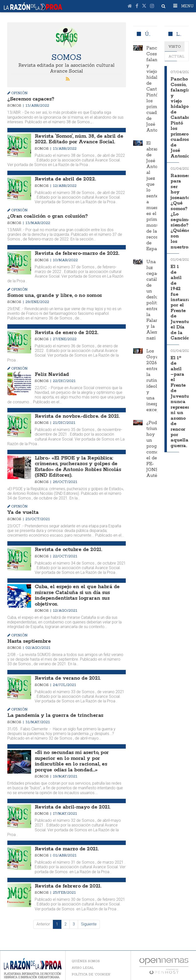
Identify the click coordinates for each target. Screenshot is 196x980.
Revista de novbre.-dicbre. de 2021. (76, 414)
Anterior (43, 917)
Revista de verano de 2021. (66, 673)
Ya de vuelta (22, 509)
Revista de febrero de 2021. (67, 879)
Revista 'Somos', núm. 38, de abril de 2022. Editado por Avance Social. (78, 139)
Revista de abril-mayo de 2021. (71, 800)
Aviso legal (83, 960)
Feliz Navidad (51, 372)
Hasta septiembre (28, 636)
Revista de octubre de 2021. (67, 546)
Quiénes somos (86, 953)
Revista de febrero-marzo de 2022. (76, 252)
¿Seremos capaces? (30, 99)
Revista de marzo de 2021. (66, 842)
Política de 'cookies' (91, 967)
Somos (15, 105)
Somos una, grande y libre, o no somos (53, 294)
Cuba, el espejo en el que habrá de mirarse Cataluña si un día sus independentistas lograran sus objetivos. (76, 591)
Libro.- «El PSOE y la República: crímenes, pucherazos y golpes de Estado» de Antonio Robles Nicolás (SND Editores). (77, 464)
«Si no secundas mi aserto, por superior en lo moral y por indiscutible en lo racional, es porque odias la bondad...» (79, 755)
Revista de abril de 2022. (64, 178)
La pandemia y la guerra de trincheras (53, 710)
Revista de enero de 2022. (65, 331)
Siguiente (89, 917)
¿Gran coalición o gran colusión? (46, 215)
